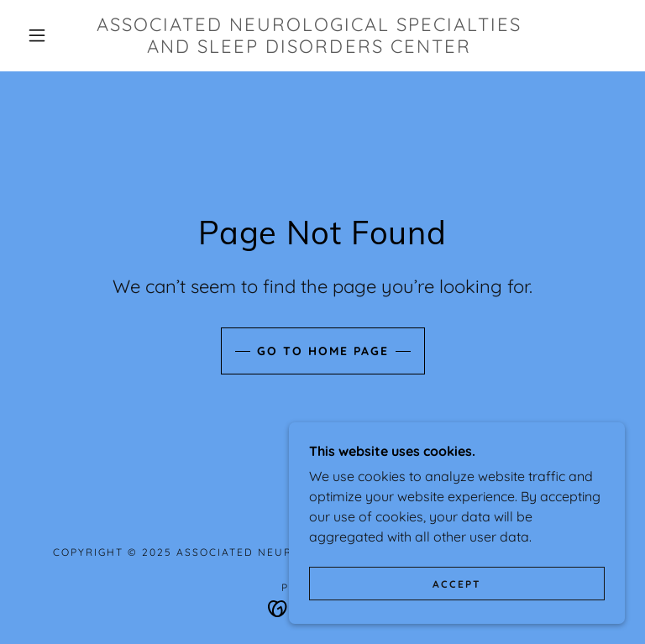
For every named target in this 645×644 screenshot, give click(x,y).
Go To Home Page (323, 351)
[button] (37, 35)
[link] (309, 48)
